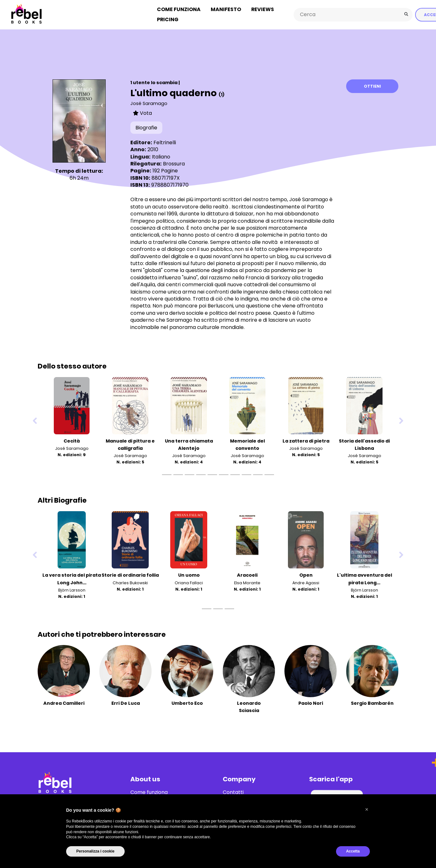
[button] (367, 809)
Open (306, 574)
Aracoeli (247, 574)
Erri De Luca (126, 702)
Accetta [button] (353, 851)
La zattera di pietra (306, 440)
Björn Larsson (72, 589)
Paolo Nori (311, 702)
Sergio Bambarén (372, 702)
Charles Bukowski (130, 582)
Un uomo (189, 574)
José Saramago (149, 102)
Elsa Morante (247, 582)
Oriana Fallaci (189, 582)
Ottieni (372, 85)
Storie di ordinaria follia (130, 574)
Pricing (168, 19)
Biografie (146, 127)
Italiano (161, 156)
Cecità (72, 440)
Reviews (263, 9)
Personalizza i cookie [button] (95, 851)
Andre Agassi (306, 582)
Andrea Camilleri (64, 702)
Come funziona (179, 9)
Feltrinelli (165, 142)
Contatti (233, 791)
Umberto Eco (187, 702)
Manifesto (226, 9)
